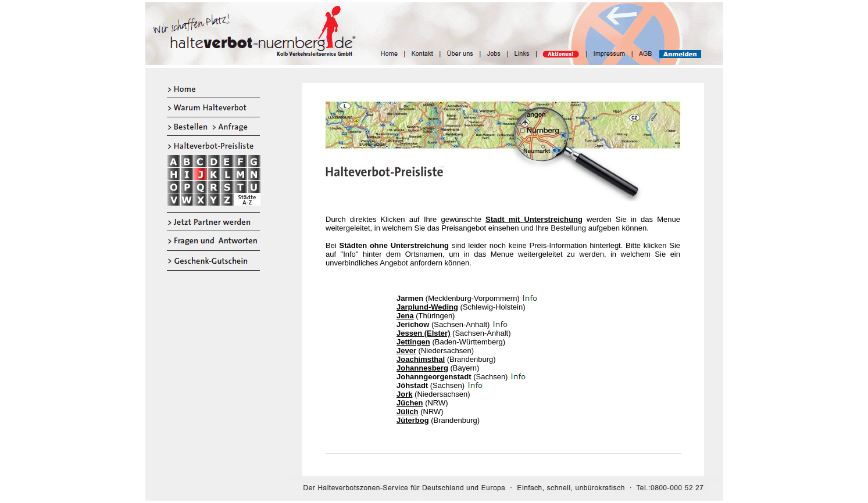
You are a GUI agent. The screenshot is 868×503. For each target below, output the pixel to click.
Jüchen (410, 403)
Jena (405, 316)
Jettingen (413, 342)
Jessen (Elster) (424, 333)
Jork (404, 394)
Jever (406, 351)
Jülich (408, 412)
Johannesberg (422, 368)
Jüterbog (413, 420)
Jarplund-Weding (427, 307)
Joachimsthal (421, 359)
